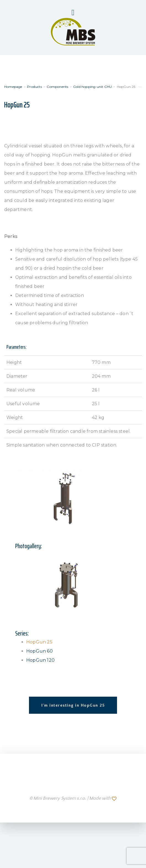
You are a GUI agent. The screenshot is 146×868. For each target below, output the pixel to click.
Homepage (13, 87)
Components (57, 87)
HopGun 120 (40, 660)
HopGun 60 (39, 651)
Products (34, 87)
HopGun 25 (39, 642)
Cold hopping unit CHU (92, 87)
